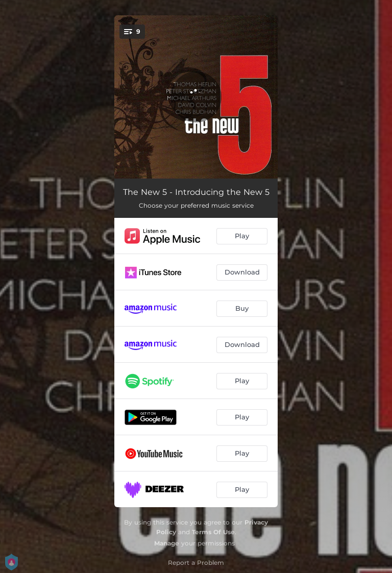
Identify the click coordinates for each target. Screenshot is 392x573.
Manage (167, 543)
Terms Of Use (213, 532)
